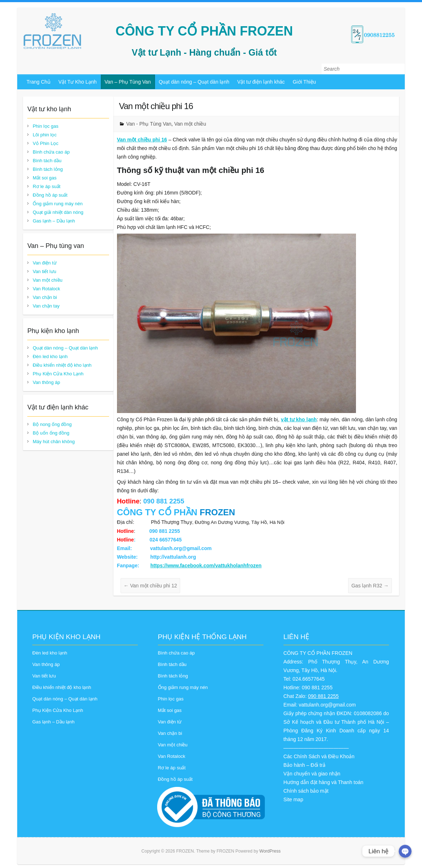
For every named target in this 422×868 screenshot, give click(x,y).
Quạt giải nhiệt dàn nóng (58, 212)
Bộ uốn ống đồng (51, 433)
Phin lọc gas (46, 126)
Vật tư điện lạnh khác (261, 82)
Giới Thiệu (304, 82)
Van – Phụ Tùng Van (128, 82)
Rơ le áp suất (46, 186)
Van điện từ (44, 263)
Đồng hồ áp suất (50, 195)
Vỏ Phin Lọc (46, 143)
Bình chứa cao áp (51, 152)
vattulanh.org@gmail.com (327, 705)
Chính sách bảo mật (306, 791)
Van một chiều (190, 124)
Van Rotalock (46, 289)
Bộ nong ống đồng (52, 424)
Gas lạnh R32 (370, 586)
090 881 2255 (323, 696)
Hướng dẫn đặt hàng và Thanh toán (323, 782)
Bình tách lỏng (48, 169)
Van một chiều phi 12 (151, 586)
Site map (293, 799)
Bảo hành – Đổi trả (304, 765)
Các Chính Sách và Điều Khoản (319, 756)
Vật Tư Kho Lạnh (78, 82)
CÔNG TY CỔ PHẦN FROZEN (204, 31)
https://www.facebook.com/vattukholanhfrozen (206, 566)
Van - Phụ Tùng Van (149, 124)
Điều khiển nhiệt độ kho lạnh (62, 365)
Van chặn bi (45, 297)
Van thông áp (46, 382)
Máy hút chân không (54, 442)
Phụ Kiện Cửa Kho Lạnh (58, 374)
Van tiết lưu (44, 271)
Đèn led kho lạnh (50, 356)
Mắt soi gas (44, 178)
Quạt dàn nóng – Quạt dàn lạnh (194, 82)
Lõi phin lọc (45, 135)
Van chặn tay (46, 306)
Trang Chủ (39, 82)
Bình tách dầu (47, 161)
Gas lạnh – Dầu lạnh (54, 221)
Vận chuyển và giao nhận (312, 774)
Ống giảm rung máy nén (58, 204)
